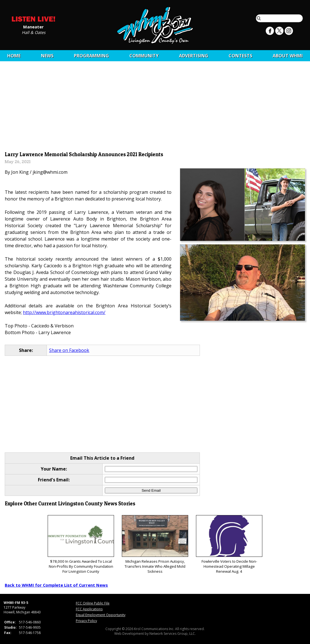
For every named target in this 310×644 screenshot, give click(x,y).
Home (14, 56)
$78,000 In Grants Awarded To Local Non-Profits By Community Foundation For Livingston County (81, 544)
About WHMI (288, 56)
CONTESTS (240, 56)
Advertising (194, 56)
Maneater (33, 26)
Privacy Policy (86, 621)
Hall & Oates (34, 32)
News (47, 56)
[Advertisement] (155, 108)
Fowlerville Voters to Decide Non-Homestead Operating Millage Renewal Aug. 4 (229, 544)
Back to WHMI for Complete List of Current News (56, 585)
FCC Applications (89, 609)
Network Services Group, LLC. (173, 634)
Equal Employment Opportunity (101, 615)
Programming (91, 56)
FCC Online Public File (93, 603)
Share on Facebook (69, 350)
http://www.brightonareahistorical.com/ (64, 312)
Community (144, 56)
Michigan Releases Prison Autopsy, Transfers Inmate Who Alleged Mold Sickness (155, 544)
